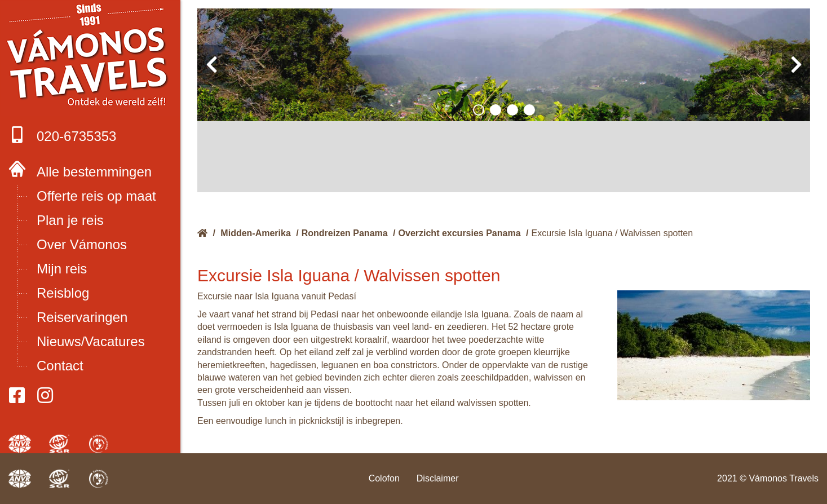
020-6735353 (62, 135)
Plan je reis (70, 220)
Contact (60, 366)
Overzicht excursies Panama (460, 233)
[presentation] (211, 65)
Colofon (384, 478)
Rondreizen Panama (345, 233)
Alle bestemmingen (94, 172)
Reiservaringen (82, 317)
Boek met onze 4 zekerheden (90, 56)
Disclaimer (438, 478)
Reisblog (63, 293)
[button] (479, 110)
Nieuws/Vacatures (91, 341)
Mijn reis (62, 269)
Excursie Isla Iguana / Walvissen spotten (612, 233)
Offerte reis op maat (96, 196)
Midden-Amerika (255, 233)
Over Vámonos (82, 244)
